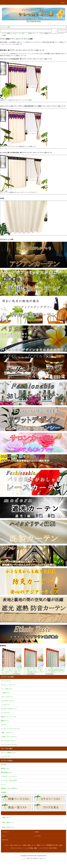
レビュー (33, 785)
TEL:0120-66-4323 (33, 22)
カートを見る (38, 836)
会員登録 (37, 832)
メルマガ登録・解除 (31, 848)
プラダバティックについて (33, 777)
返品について (41, 845)
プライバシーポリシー (17, 848)
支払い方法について (16, 845)
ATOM (55, 848)
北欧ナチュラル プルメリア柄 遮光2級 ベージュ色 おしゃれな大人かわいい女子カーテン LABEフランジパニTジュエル (12, 661)
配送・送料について (29, 845)
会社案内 (33, 793)
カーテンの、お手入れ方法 (33, 781)
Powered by (33, 859)
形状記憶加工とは (33, 773)
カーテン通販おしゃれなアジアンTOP (13, 33)
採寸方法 (33, 765)
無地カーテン (32, 33)
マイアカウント (6, 832)
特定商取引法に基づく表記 (54, 845)
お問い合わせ (5, 840)
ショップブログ (43, 848)
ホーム (7, 845)
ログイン (4, 836)
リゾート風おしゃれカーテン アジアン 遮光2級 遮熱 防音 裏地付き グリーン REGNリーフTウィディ (56, 660)
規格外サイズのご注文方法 (33, 789)
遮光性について (33, 769)
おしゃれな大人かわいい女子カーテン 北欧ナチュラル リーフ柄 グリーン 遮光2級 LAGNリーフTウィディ (34, 661)
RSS (51, 848)
